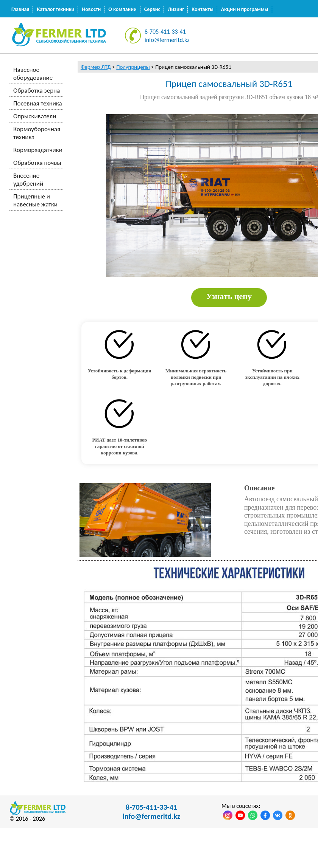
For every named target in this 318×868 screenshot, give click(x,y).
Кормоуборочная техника (37, 133)
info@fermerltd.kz (167, 40)
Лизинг (176, 9)
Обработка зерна (37, 91)
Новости (91, 9)
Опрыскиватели (35, 116)
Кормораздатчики (38, 150)
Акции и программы (245, 9)
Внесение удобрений (28, 180)
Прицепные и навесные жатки (35, 200)
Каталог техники (55, 9)
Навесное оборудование (33, 74)
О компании (122, 9)
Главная (20, 9)
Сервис (152, 9)
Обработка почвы (37, 163)
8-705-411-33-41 (165, 32)
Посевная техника (38, 103)
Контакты (203, 9)
